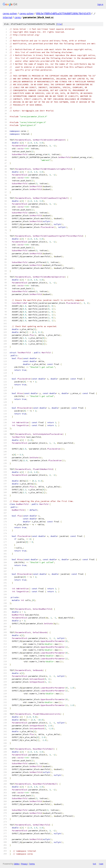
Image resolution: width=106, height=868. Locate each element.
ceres (18, 17)
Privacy (24, 864)
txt (94, 864)
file (59, 24)
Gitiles (17, 864)
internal (7, 17)
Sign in (100, 4)
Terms (32, 864)
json (101, 864)
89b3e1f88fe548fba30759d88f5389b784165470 (63, 13)
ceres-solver (10, 13)
